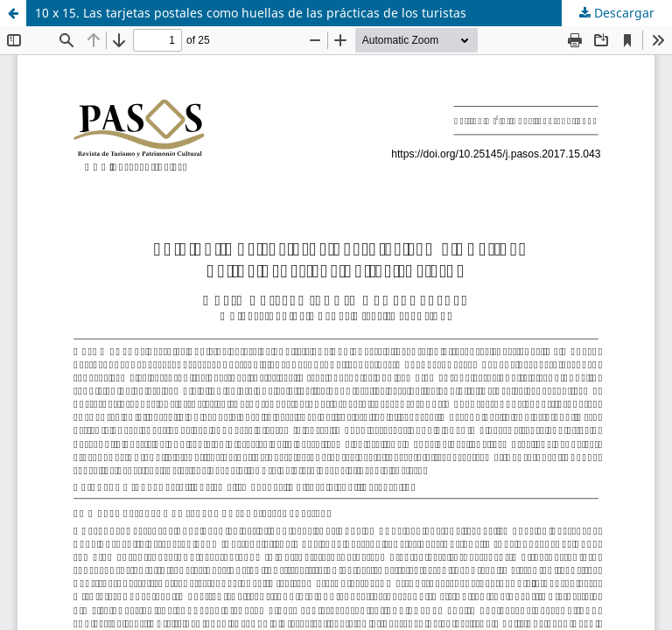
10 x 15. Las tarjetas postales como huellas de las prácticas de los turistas (251, 13)
